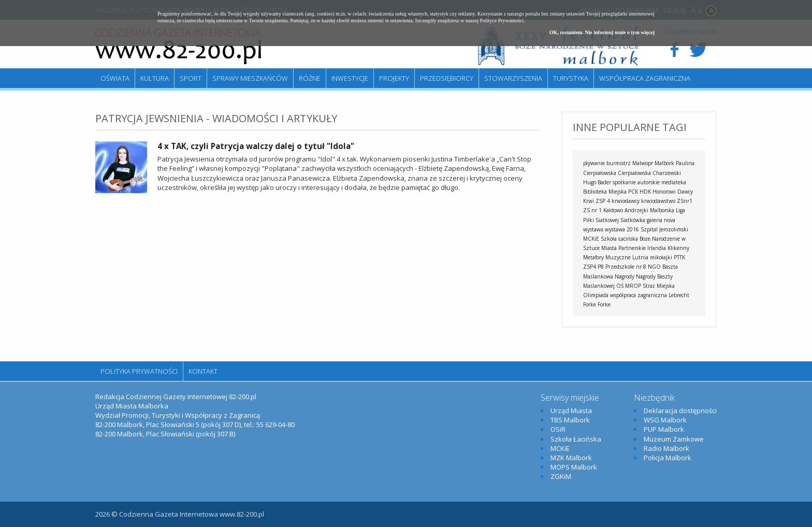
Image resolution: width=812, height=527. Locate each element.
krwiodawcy (626, 201)
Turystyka (571, 78)
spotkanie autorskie (636, 182)
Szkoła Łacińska (619, 239)
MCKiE (591, 239)
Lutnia (640, 257)
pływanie (594, 163)
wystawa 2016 (622, 229)
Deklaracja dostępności (680, 411)
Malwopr (643, 163)
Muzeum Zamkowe (674, 439)
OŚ (620, 286)
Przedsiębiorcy (447, 78)
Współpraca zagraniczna (645, 78)
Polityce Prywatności (502, 20)
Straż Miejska (659, 286)
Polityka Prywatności (139, 371)
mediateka (674, 182)
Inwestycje (350, 78)
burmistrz (619, 163)
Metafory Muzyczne (607, 257)
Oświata (115, 78)
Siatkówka (633, 220)
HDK (645, 192)
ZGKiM (561, 476)
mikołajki (661, 257)
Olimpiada (596, 295)
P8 (601, 267)
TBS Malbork (570, 420)
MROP (633, 286)
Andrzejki (636, 210)
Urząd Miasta (571, 411)
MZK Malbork (571, 458)
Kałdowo (613, 210)
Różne (310, 78)
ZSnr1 (685, 201)
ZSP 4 (603, 201)
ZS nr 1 (592, 210)
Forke (604, 304)
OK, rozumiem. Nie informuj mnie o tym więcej (602, 32)
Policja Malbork (668, 458)
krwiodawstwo (658, 201)
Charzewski (667, 173)
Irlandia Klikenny (668, 248)
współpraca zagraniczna (639, 295)
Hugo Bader (597, 182)
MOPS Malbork (574, 467)
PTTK (679, 257)
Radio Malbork (666, 448)
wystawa (593, 229)
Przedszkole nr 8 (626, 267)
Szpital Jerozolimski (664, 229)
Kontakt (203, 371)
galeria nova (661, 220)
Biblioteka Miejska (605, 192)
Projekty (394, 78)
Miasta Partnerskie (624, 248)
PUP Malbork (664, 429)
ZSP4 (590, 267)
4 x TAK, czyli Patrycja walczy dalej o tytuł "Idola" (256, 146)
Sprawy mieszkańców (250, 78)
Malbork (664, 163)
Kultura (155, 78)
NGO (654, 267)
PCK (633, 192)
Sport (191, 78)
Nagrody (625, 276)
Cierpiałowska (634, 173)
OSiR (558, 429)
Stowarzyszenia (513, 78)
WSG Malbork (665, 420)
